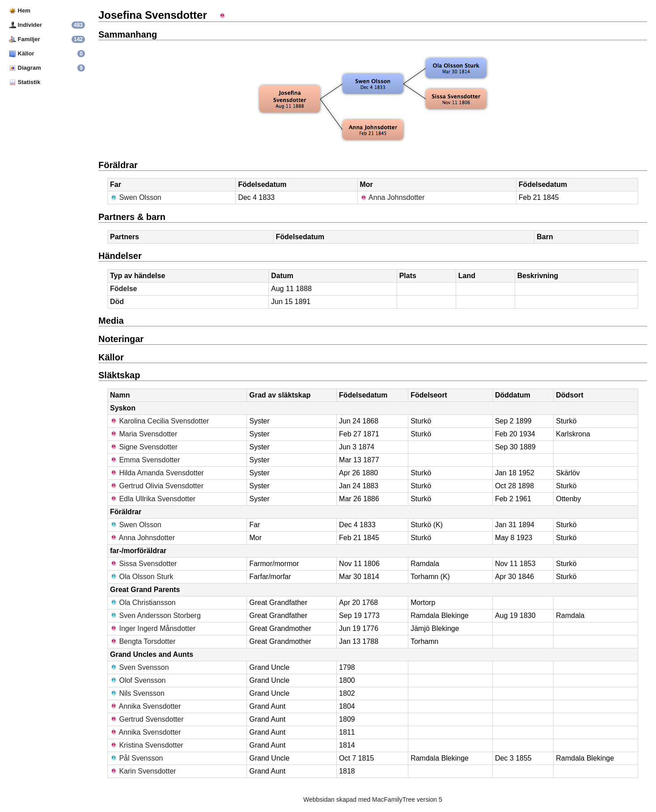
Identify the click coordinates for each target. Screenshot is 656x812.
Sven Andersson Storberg (155, 615)
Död (117, 302)
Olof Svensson (138, 680)
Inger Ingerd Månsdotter (153, 628)
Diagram (25, 68)
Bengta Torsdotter (143, 641)
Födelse (123, 289)
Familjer (24, 39)
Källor (21, 53)
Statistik (25, 82)
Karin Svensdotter (143, 771)
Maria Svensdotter (144, 434)
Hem (20, 11)
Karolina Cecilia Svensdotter (159, 421)
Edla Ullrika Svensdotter (153, 499)
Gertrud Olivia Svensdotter (157, 486)
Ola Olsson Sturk (142, 577)
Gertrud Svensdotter (147, 719)
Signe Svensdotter (144, 447)
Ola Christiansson (143, 603)
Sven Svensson (140, 667)
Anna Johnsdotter (392, 197)
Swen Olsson (136, 197)
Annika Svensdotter (145, 706)
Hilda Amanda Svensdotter (157, 473)
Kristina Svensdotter (147, 745)
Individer (25, 25)
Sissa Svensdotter (143, 564)
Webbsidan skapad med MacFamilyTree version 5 (372, 799)
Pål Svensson (136, 758)
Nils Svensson (137, 693)
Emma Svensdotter (145, 460)
